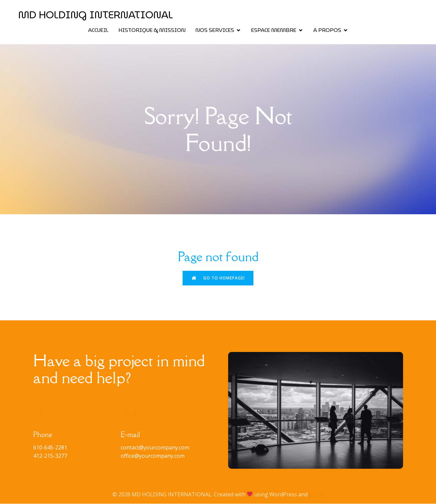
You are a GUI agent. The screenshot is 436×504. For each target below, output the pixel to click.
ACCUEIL (98, 30)
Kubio (316, 495)
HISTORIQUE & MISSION (152, 30)
